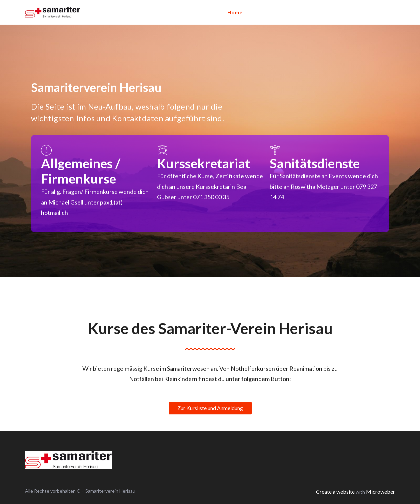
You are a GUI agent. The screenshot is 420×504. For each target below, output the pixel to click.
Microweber (380, 492)
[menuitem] (235, 12)
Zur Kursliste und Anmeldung (210, 408)
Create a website (335, 492)
